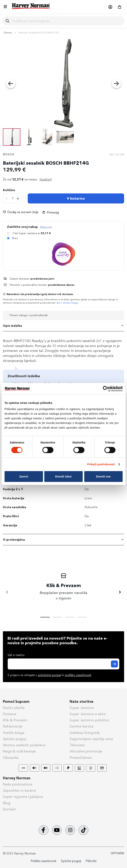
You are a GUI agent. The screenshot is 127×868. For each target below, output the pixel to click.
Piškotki (91, 861)
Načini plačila (14, 708)
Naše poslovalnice (18, 784)
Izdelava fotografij (85, 733)
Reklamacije (13, 726)
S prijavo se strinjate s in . (50, 675)
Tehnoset (77, 745)
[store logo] (31, 6)
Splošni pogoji (15, 739)
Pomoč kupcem (16, 702)
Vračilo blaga (14, 733)
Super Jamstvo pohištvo (89, 720)
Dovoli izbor (64, 476)
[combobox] (67, 21)
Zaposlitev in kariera (19, 791)
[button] (110, 7)
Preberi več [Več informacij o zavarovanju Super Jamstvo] (46, 227)
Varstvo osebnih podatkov (24, 745)
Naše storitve (82, 702)
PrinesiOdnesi (81, 758)
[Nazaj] (7, 592)
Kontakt (9, 809)
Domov (8, 33)
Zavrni (24, 476)
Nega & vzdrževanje (19, 751)
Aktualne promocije (86, 751)
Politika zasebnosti (43, 861)
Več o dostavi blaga (67, 303)
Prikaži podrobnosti (101, 464)
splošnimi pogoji (49, 675)
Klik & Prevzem (15, 720)
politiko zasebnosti (78, 675)
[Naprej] (120, 592)
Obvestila (11, 758)
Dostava (10, 714)
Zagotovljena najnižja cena (91, 739)
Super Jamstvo (82, 708)
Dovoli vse (103, 476)
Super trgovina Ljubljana (23, 797)
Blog (7, 803)
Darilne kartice (82, 726)
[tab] (64, 326)
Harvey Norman (17, 778)
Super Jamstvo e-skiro (88, 714)
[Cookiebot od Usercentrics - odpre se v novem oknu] (106, 389)
